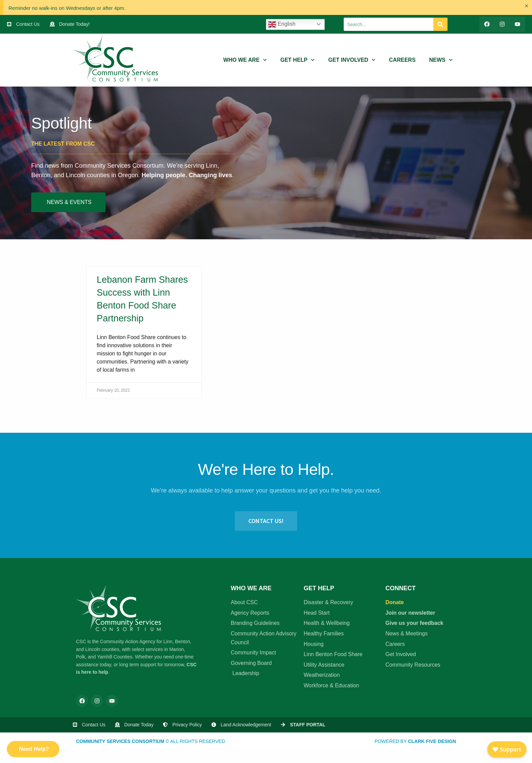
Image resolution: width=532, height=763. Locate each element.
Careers (402, 61)
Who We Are (245, 61)
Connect (401, 589)
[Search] (440, 25)
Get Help (297, 61)
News (441, 61)
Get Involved (352, 61)
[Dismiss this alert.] (526, 7)
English (282, 24)
